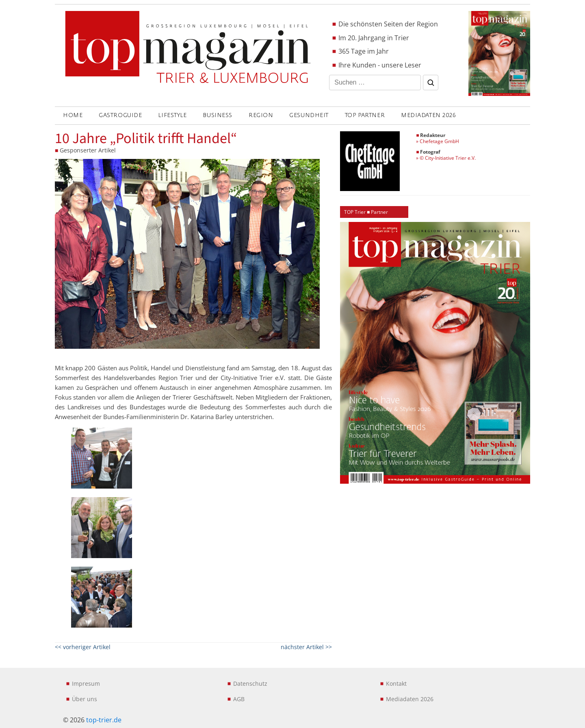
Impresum (86, 683)
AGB (239, 699)
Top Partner (365, 115)
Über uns (84, 699)
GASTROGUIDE (120, 115)
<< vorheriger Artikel (83, 647)
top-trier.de (104, 720)
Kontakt (396, 683)
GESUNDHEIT (309, 115)
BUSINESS (217, 115)
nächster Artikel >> (306, 647)
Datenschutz (250, 683)
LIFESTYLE (172, 115)
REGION (261, 115)
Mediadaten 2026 (428, 115)
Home (73, 115)
